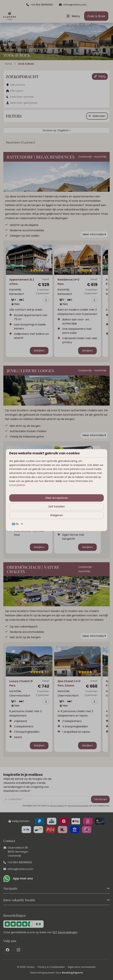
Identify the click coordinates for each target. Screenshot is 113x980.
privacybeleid (17, 485)
